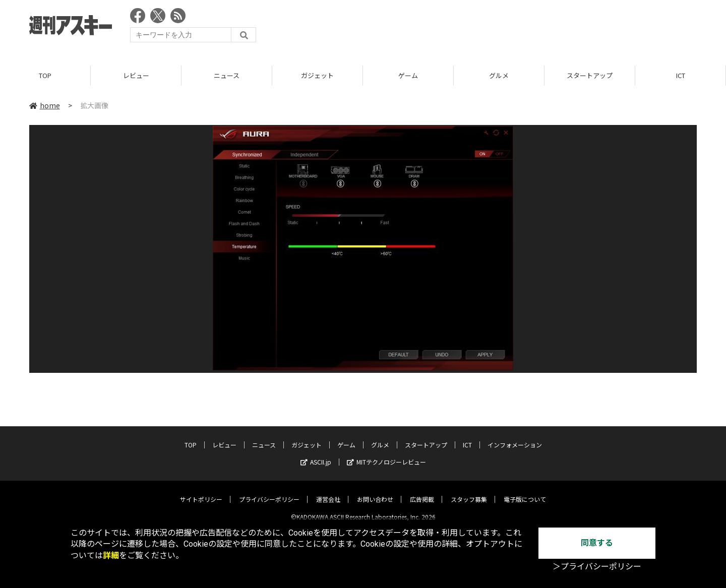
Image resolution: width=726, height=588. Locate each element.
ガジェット (317, 75)
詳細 (111, 556)
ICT (681, 75)
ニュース (227, 75)
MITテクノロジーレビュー (386, 454)
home (45, 105)
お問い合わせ (375, 491)
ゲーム (408, 75)
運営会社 (328, 491)
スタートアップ (590, 75)
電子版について (525, 491)
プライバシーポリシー (269, 491)
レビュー (136, 75)
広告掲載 (422, 491)
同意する (597, 543)
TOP (45, 75)
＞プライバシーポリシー (597, 567)
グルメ (499, 75)
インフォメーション (515, 437)
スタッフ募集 (469, 491)
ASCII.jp (316, 454)
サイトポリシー (201, 491)
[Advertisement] (513, 28)
